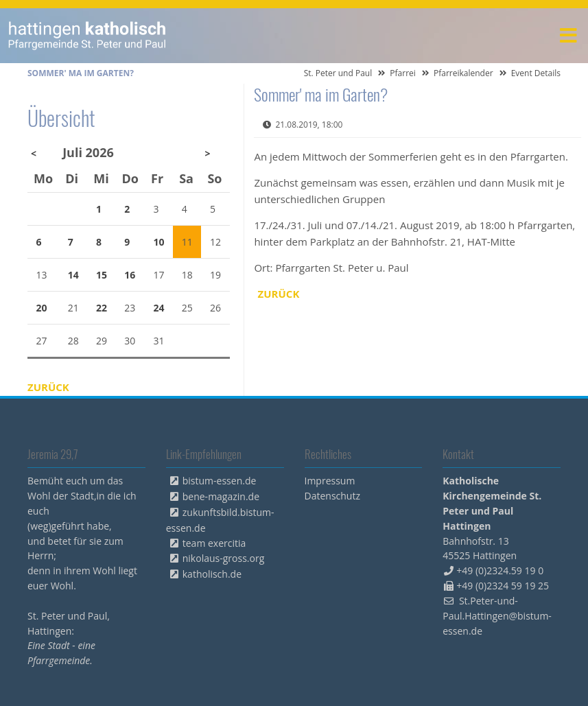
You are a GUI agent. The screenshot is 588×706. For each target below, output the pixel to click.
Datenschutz (332, 496)
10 (159, 242)
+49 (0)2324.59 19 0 (500, 570)
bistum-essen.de (220, 481)
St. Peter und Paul (338, 73)
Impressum (330, 481)
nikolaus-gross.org (224, 558)
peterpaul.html (87, 36)
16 (130, 275)
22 (102, 308)
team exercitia (214, 543)
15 (102, 275)
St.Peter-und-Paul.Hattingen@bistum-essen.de (497, 616)
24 (159, 308)
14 (73, 275)
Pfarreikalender (463, 73)
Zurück (279, 294)
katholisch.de (212, 574)
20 (42, 308)
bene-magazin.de (221, 496)
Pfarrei (403, 73)
